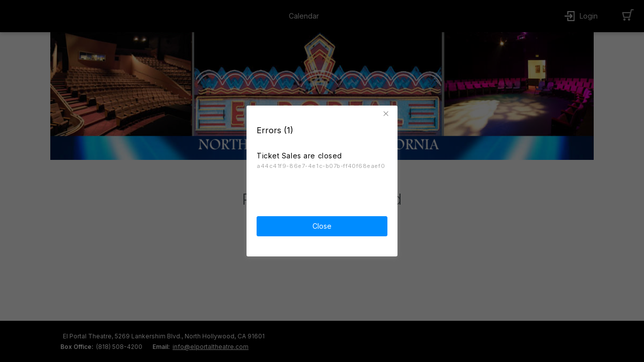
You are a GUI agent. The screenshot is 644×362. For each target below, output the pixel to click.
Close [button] (322, 225)
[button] (387, 113)
